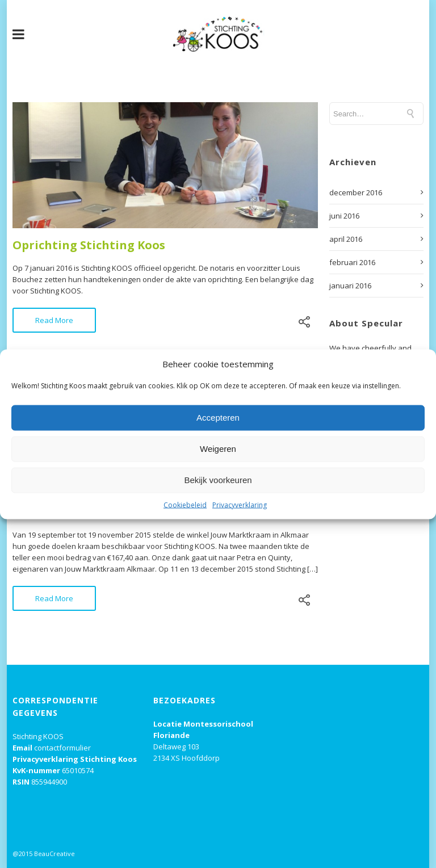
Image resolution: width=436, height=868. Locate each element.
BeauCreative (54, 854)
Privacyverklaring (240, 504)
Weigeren (218, 449)
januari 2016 (350, 286)
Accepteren (218, 418)
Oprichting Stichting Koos (89, 245)
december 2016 (356, 192)
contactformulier (62, 748)
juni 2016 (344, 216)
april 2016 (346, 239)
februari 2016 (352, 262)
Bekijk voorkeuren (218, 480)
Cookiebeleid (185, 504)
